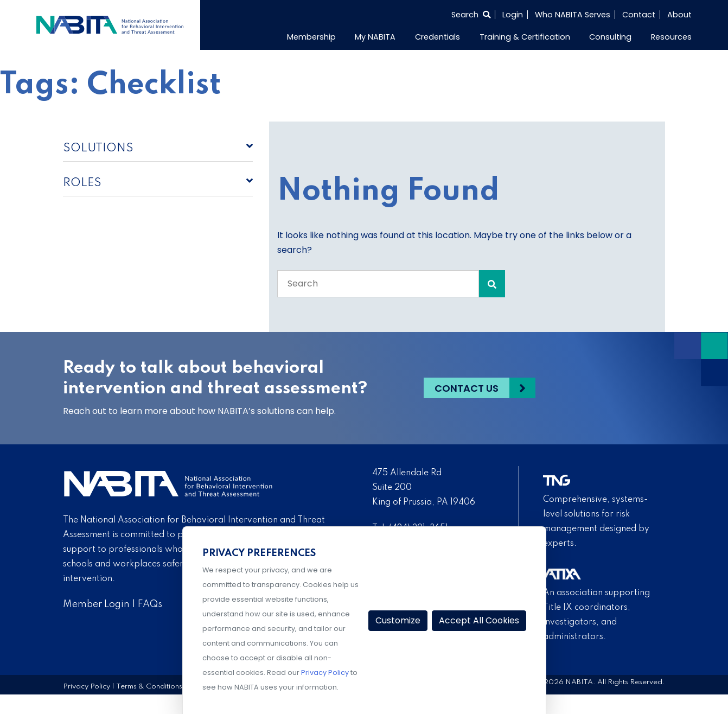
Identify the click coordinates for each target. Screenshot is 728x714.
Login (513, 15)
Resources (671, 37)
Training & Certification (525, 37)
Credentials (438, 37)
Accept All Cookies (479, 620)
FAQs (150, 604)
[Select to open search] (471, 15)
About (679, 15)
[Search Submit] (492, 284)
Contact (639, 15)
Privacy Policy (87, 687)
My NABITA (375, 37)
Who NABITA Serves (573, 15)
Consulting (610, 37)
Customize (398, 620)
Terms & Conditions (149, 687)
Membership (311, 37)
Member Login (96, 604)
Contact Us (467, 388)
